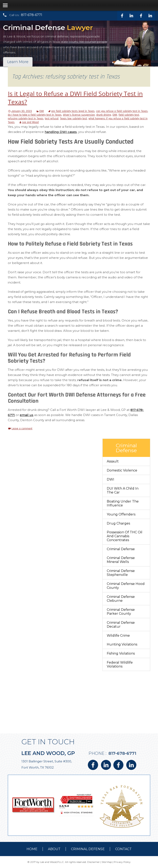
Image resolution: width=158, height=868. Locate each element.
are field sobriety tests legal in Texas (73, 111)
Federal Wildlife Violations (120, 664)
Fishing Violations (121, 653)
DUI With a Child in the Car (123, 490)
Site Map (107, 862)
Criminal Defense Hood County (126, 586)
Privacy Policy (122, 862)
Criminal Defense (121, 549)
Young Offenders (121, 514)
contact (123, 849)
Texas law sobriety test (73, 119)
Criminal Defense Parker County (121, 612)
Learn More (18, 62)
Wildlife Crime (118, 636)
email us (27, 415)
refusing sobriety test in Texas (26, 119)
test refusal (52, 119)
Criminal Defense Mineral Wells (121, 560)
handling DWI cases (61, 132)
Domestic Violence (122, 470)
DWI (42, 111)
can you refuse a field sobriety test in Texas (122, 111)
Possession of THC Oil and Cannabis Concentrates (125, 536)
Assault (113, 461)
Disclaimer (94, 862)
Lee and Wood (30, 122)
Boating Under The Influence (123, 503)
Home (32, 849)
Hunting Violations (122, 644)
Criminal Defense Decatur (121, 625)
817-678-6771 (32, 15)
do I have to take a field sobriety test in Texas (35, 115)
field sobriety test (129, 115)
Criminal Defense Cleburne (121, 599)
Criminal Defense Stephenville (121, 573)
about (54, 849)
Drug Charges (118, 523)
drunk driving (104, 115)
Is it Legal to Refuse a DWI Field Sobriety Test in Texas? (75, 98)
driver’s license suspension (79, 115)
